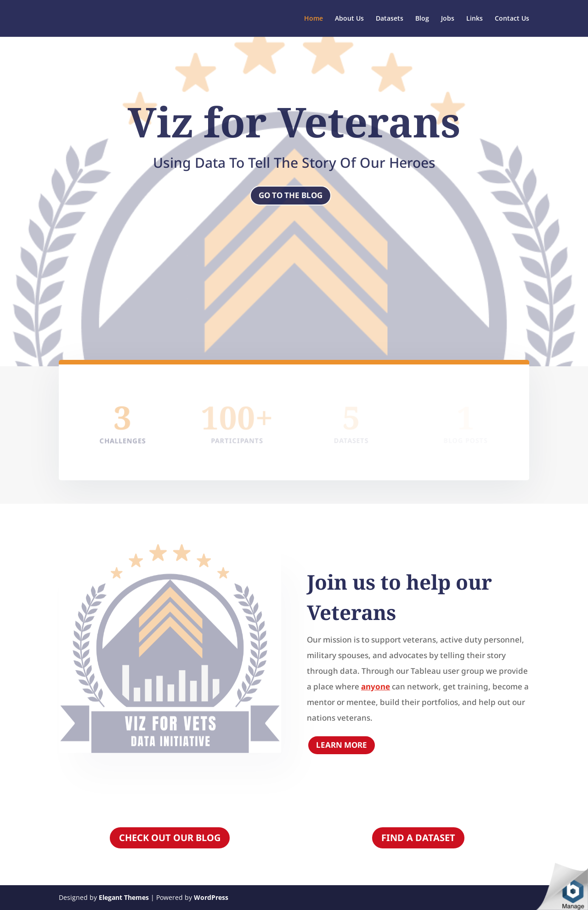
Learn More (342, 745)
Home (314, 19)
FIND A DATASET (418, 838)
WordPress (211, 897)
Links (475, 19)
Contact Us (512, 19)
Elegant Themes (124, 897)
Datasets (390, 19)
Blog (422, 19)
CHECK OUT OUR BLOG (170, 838)
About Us (349, 19)
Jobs (448, 19)
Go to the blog (291, 195)
